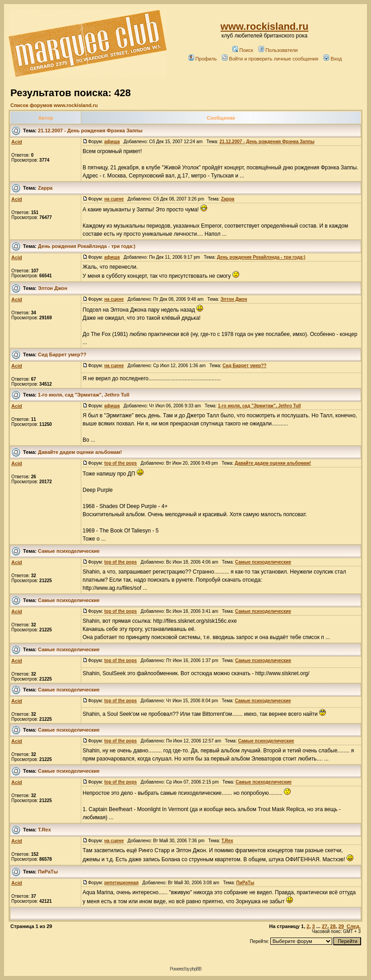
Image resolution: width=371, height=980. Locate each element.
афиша (112, 142)
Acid (17, 142)
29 (341, 926)
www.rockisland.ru (265, 26)
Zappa (45, 188)
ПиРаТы (48, 872)
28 (333, 926)
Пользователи (278, 50)
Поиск (243, 50)
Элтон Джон (53, 288)
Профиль (203, 59)
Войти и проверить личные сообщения (270, 59)
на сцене (114, 199)
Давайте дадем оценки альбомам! (80, 452)
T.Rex (44, 830)
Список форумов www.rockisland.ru (54, 105)
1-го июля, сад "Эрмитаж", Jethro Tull (83, 395)
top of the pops (121, 463)
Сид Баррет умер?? (62, 355)
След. (354, 926)
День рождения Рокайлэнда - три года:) (87, 246)
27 (325, 926)
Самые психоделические (69, 551)
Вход (333, 59)
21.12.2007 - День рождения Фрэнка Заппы (90, 131)
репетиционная (121, 883)
